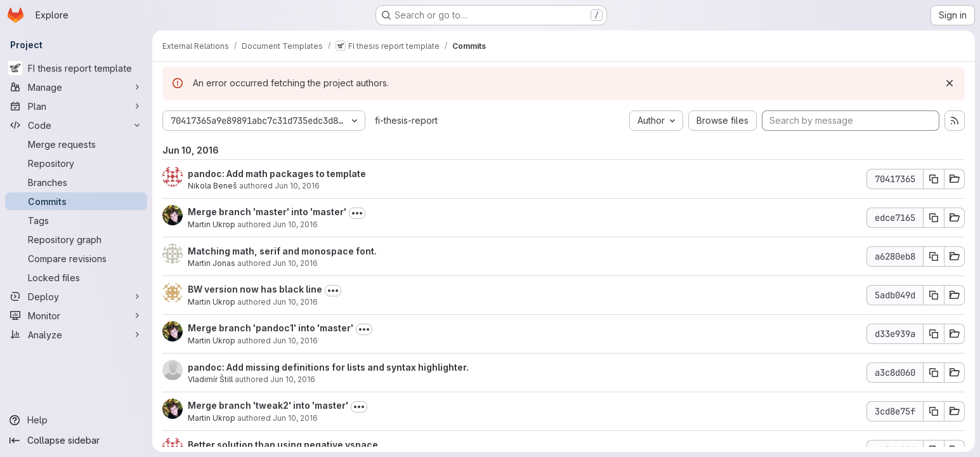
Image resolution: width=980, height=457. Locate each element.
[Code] (76, 125)
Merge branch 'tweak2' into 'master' (268, 405)
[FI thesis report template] (76, 68)
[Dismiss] (950, 83)
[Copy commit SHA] (934, 179)
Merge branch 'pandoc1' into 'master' (271, 328)
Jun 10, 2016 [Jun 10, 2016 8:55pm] (295, 224)
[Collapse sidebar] (76, 440)
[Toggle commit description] (357, 213)
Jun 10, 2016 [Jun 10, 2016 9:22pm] (297, 186)
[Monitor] (76, 315)
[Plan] (76, 106)
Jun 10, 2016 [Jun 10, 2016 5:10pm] (295, 341)
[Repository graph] (76, 239)
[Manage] (76, 87)
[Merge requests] (76, 144)
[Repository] (76, 163)
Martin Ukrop (212, 224)
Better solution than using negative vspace (283, 445)
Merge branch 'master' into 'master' (267, 212)
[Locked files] (76, 277)
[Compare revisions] (76, 258)
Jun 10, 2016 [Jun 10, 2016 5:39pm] (295, 302)
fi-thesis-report (406, 120)
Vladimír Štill (210, 379)
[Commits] (76, 201)
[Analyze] (76, 334)
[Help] (76, 420)
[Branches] (76, 182)
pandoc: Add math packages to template (277, 174)
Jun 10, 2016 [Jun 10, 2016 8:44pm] (295, 263)
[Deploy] (76, 296)
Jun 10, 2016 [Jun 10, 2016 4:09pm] (295, 418)
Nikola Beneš (212, 186)
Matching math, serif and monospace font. (282, 251)
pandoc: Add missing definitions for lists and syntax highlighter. (328, 367)
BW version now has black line (255, 289)
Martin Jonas (212, 263)
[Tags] (76, 220)
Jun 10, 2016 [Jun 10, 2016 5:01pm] (293, 379)
